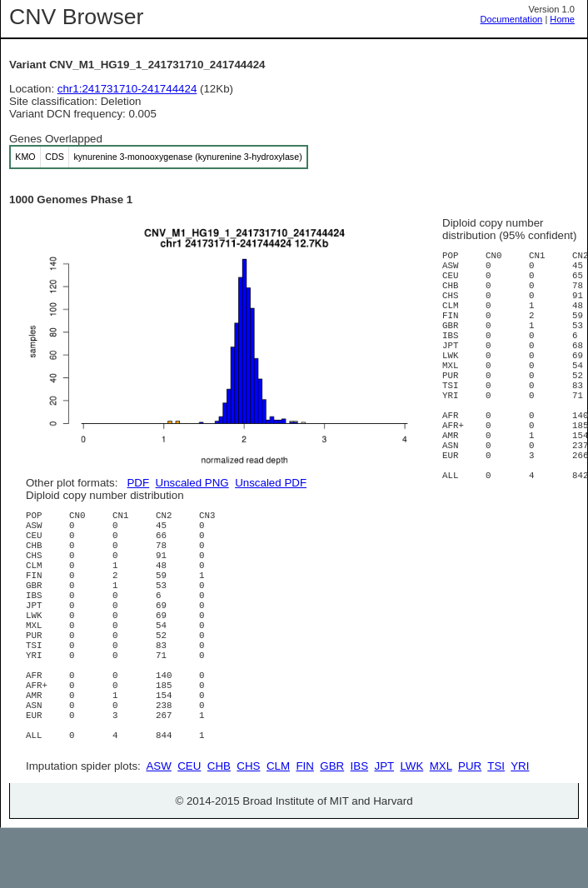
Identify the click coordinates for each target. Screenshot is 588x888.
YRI (520, 826)
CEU (189, 826)
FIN (304, 826)
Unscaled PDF (271, 483)
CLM (278, 826)
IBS (359, 826)
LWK (411, 826)
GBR (332, 826)
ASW (158, 826)
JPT (384, 826)
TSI (496, 826)
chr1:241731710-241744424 (127, 89)
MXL (441, 826)
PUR (470, 826)
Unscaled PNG (192, 483)
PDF (138, 483)
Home (562, 19)
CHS (248, 826)
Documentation (512, 19)
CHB (219, 826)
